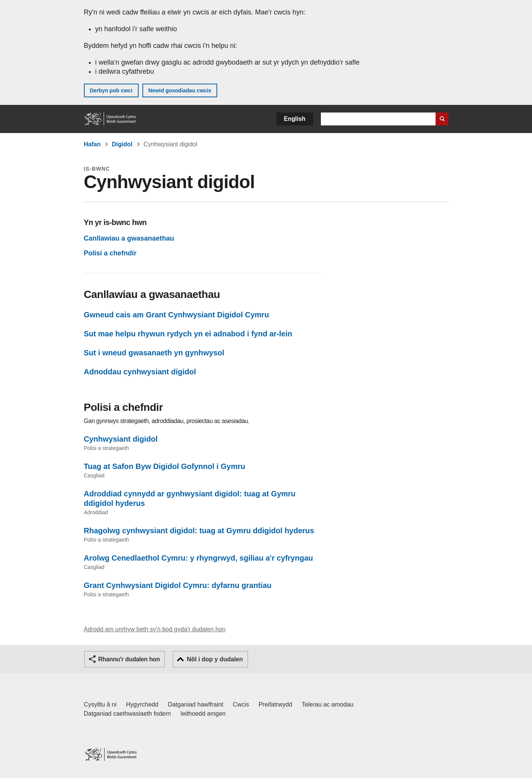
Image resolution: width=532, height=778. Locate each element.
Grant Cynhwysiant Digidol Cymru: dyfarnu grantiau (178, 585)
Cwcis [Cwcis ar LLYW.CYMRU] (241, 704)
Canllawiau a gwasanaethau (129, 238)
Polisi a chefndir (110, 253)
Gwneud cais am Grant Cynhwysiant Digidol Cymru (177, 315)
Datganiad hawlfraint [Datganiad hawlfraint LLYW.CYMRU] (196, 704)
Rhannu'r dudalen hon (129, 659)
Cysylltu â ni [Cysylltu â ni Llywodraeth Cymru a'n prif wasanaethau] (100, 704)
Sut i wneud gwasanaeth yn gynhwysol (154, 353)
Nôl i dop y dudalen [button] (215, 659)
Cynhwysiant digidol (121, 439)
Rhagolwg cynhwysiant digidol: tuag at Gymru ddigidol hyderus (199, 531)
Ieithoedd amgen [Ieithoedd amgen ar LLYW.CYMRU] (203, 714)
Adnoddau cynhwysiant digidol (140, 372)
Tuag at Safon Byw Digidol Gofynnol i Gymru (165, 466)
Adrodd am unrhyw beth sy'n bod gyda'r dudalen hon (155, 629)
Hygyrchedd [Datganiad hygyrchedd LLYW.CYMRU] (142, 704)
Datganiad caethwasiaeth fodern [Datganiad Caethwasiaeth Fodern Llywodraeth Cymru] (128, 714)
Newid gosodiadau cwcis (180, 90)
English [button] (295, 119)
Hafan (92, 144)
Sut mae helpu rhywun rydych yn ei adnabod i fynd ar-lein (188, 334)
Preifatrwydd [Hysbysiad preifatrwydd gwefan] (275, 704)
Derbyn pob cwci (111, 90)
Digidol (122, 144)
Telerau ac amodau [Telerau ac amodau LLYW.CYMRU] (328, 704)
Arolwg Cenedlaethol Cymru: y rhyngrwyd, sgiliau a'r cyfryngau (199, 558)
